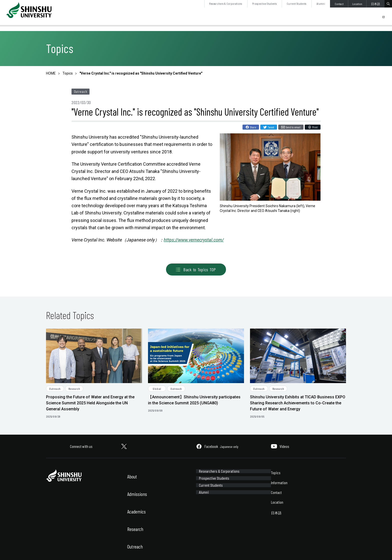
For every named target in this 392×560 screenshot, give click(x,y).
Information (279, 483)
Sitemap (79, 549)
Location (357, 4)
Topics (276, 473)
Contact (339, 4)
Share (253, 127)
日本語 (375, 4)
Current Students (297, 4)
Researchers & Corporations (226, 4)
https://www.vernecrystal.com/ (194, 240)
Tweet (271, 127)
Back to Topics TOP (196, 269)
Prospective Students (264, 4)
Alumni (321, 4)
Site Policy (53, 549)
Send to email (293, 127)
